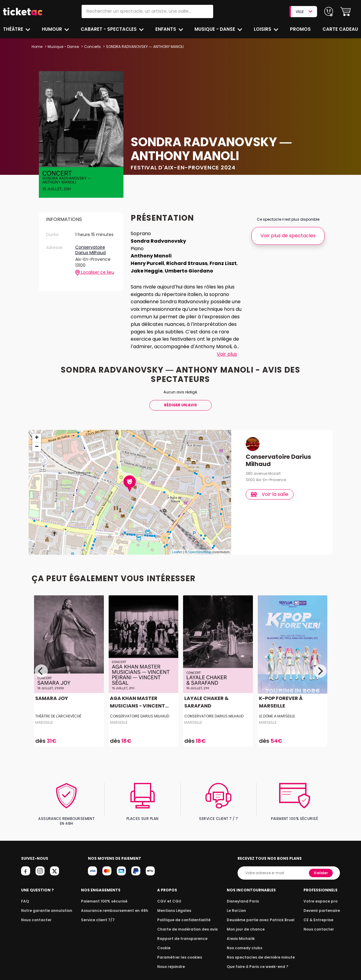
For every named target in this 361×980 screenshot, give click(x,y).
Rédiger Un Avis (180, 396)
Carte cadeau (341, 29)
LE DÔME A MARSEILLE (277, 707)
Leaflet (177, 543)
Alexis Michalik (242, 924)
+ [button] (37, 429)
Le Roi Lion (238, 896)
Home (37, 47)
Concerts (92, 47)
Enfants (166, 29)
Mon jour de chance (247, 915)
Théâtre (13, 29)
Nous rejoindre (172, 952)
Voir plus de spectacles (288, 236)
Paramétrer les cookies (180, 943)
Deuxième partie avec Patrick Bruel (261, 905)
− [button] (37, 438)
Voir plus (227, 354)
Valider (321, 858)
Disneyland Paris (244, 887)
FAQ (25, 887)
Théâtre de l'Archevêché (58, 707)
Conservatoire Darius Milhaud (91, 250)
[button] (345, 12)
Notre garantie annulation (45, 896)
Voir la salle (270, 485)
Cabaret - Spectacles (109, 29)
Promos (301, 29)
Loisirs (263, 29)
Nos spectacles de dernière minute (260, 943)
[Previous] (41, 662)
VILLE (304, 12)
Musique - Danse (216, 29)
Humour (53, 29)
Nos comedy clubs (245, 933)
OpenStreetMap (200, 543)
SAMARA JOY (51, 689)
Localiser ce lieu (95, 273)
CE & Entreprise (319, 905)
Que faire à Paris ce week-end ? (257, 952)
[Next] (320, 662)
